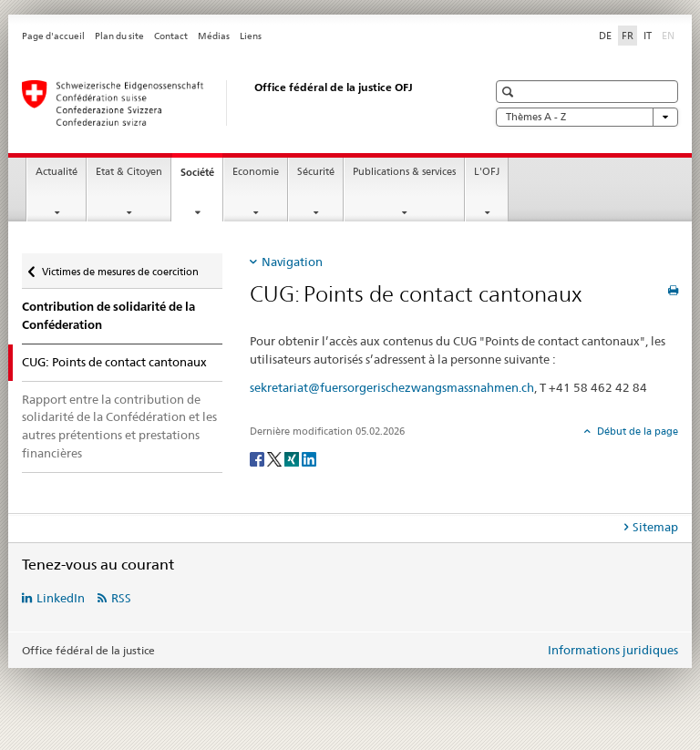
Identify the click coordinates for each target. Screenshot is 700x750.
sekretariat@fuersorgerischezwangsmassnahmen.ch (392, 387)
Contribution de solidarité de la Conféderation (108, 316)
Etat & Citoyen (129, 172)
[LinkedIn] (309, 458)
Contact (171, 36)
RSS (121, 598)
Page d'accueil (53, 36)
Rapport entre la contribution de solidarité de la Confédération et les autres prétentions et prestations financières (119, 426)
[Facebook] (258, 458)
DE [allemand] (605, 36)
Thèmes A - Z (587, 117)
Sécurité (316, 172)
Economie (256, 172)
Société (201, 177)
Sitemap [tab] (655, 527)
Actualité (57, 172)
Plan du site (119, 36)
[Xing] (293, 458)
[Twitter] (276, 458)
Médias (214, 36)
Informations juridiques (613, 650)
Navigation (292, 262)
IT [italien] (648, 36)
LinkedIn (61, 598)
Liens (251, 36)
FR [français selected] (628, 36)
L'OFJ (487, 172)
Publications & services (404, 172)
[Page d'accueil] (236, 103)
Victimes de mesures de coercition (120, 266)
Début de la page (636, 431)
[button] (510, 92)
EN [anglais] (670, 35)
